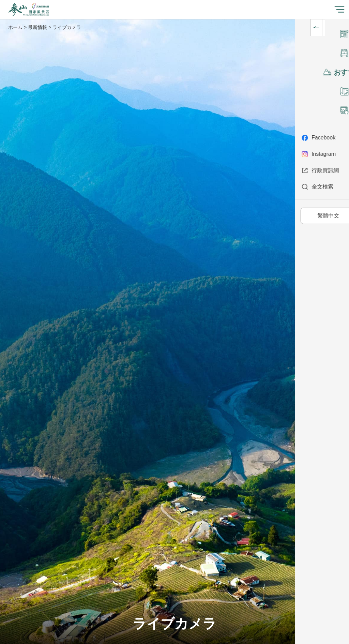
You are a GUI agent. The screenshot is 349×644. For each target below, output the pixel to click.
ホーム (15, 27)
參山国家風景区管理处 (29, 10)
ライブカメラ (67, 27)
